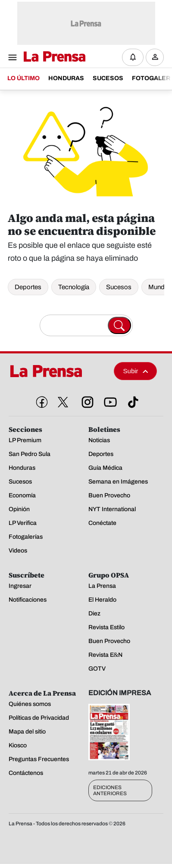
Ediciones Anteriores (110, 790)
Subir (136, 371)
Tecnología (74, 287)
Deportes (28, 287)
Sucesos (119, 287)
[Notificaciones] (133, 57)
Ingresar (157, 64)
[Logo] (52, 57)
